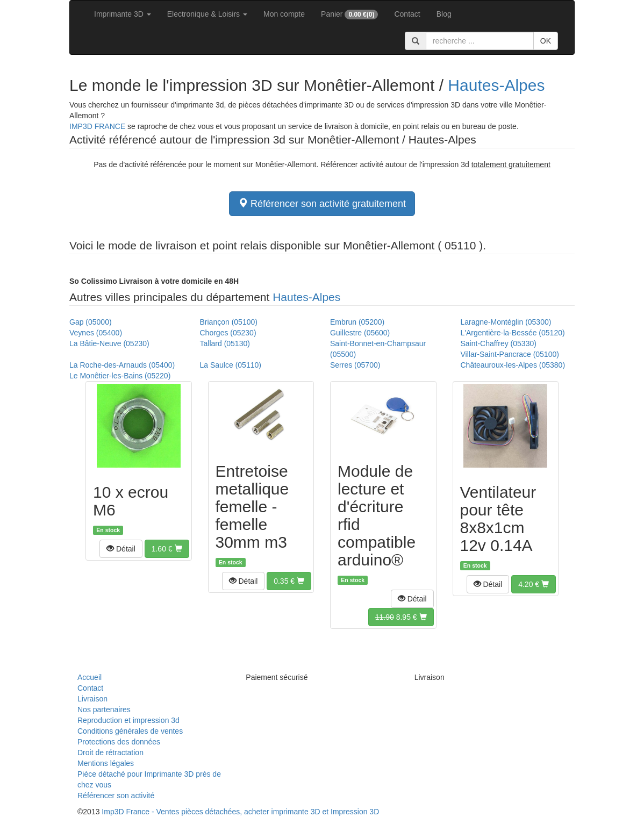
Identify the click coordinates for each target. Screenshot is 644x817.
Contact (407, 14)
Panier (349, 15)
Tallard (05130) (225, 343)
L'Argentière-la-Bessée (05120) (513, 333)
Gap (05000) (91, 322)
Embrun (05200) (357, 322)
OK (546, 41)
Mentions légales (106, 763)
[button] (121, 549)
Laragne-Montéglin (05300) (506, 322)
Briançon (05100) (229, 322)
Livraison (92, 699)
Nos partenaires (104, 709)
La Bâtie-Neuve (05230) (109, 343)
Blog (444, 14)
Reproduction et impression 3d (128, 720)
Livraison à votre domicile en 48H (154, 281)
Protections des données (119, 742)
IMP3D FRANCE (97, 126)
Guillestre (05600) (360, 333)
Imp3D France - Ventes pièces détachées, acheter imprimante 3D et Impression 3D (240, 812)
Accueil (90, 677)
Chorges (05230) (228, 333)
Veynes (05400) (96, 333)
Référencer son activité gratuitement (322, 203)
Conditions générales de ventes (130, 731)
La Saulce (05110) (231, 365)
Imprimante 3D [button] (123, 14)
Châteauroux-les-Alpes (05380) (513, 365)
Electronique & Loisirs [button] (207, 14)
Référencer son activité (116, 795)
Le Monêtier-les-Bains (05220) (120, 376)
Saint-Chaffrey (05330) (499, 343)
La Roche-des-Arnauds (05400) (122, 365)
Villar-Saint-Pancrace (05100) (510, 354)
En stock (108, 530)
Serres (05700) (355, 365)
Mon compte (284, 14)
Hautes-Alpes (496, 85)
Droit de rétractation (110, 752)
